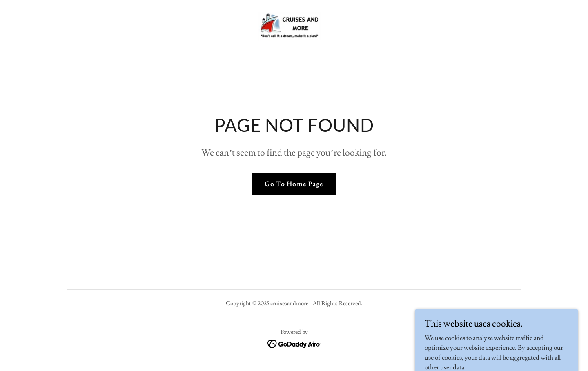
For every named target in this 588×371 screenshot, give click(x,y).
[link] (294, 25)
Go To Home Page (294, 184)
